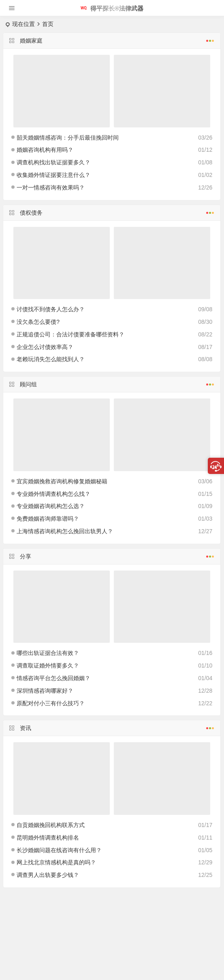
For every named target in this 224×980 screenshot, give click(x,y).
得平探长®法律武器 (112, 8)
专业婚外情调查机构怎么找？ (53, 494)
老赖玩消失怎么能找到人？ (51, 359)
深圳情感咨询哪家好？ (45, 691)
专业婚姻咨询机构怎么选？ (51, 506)
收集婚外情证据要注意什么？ (53, 175)
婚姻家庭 (112, 40)
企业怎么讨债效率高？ (45, 347)
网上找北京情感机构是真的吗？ (56, 862)
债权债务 (112, 212)
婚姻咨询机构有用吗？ (45, 150)
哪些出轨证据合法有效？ (48, 653)
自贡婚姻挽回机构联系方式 (51, 825)
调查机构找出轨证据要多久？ (53, 162)
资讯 (112, 727)
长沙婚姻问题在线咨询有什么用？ (59, 850)
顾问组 (112, 383)
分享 (112, 556)
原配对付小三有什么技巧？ (51, 703)
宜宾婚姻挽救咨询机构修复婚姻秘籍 (62, 481)
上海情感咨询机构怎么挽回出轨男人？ (65, 531)
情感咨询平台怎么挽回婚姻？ (53, 678)
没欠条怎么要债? (38, 322)
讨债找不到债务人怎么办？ (51, 309)
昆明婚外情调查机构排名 (48, 838)
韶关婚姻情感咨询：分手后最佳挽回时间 (68, 138)
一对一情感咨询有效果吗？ (51, 187)
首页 (48, 24)
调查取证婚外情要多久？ (48, 666)
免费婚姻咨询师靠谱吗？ (48, 519)
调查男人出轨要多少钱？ (48, 875)
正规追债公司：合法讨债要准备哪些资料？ (70, 334)
